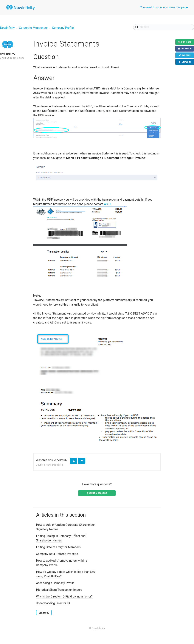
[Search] (164, 27)
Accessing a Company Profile (55, 583)
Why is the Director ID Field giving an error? (64, 596)
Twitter (186, 55)
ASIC (107, 204)
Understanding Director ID (53, 603)
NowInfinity (7, 28)
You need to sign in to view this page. (164, 7)
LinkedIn (186, 62)
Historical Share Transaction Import (59, 590)
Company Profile (63, 28)
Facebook (186, 49)
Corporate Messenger (33, 28)
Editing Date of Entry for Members (58, 547)
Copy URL (186, 42)
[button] (74, 461)
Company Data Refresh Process (57, 554)
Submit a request (97, 493)
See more (44, 613)
